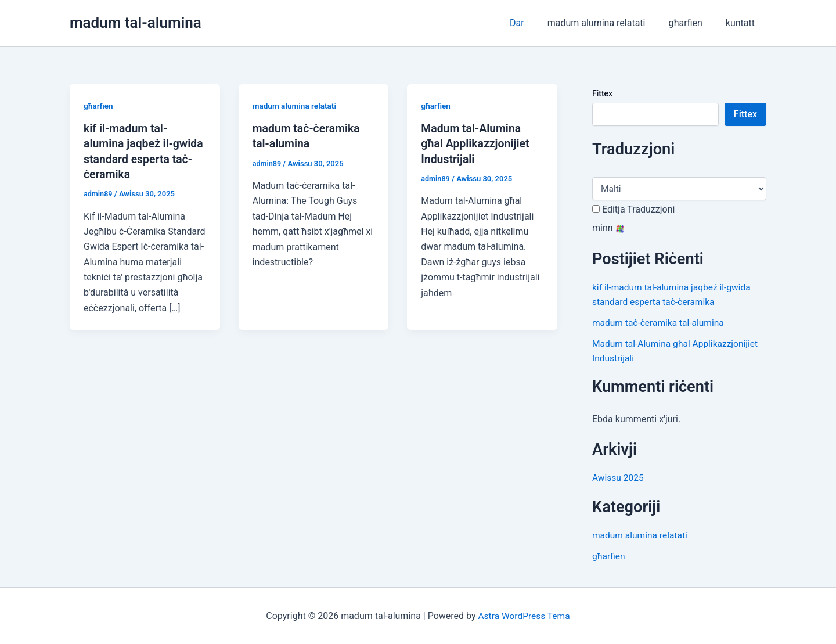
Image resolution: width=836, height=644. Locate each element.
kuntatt (743, 23)
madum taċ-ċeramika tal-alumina (660, 322)
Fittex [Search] (745, 114)
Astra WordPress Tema (524, 615)
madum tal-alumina (136, 23)
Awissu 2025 (619, 477)
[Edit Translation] (596, 209)
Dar (533, 23)
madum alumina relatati (608, 23)
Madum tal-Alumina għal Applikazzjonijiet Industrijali (477, 143)
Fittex (602, 93)
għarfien (692, 23)
